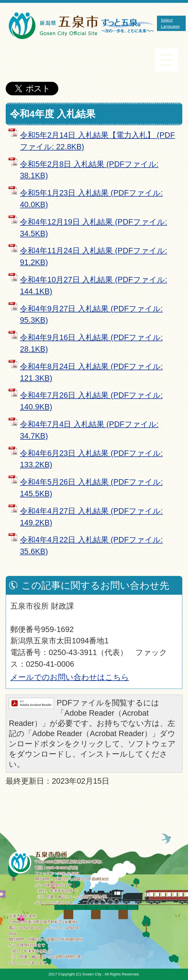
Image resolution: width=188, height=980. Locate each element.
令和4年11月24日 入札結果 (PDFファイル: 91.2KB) (94, 256)
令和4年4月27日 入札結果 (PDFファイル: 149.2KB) (91, 517)
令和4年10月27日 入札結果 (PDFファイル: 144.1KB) (94, 285)
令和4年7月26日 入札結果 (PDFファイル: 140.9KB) (91, 401)
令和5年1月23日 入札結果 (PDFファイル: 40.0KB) (91, 199)
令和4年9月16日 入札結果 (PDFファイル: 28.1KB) (91, 343)
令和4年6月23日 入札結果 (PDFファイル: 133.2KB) (91, 459)
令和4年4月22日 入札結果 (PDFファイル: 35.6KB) (91, 545)
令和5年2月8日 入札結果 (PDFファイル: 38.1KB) (89, 170)
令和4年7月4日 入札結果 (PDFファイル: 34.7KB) (89, 430)
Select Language (170, 23)
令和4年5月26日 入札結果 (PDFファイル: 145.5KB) (91, 488)
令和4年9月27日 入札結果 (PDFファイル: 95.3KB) (91, 314)
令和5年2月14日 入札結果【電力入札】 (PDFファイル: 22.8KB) (97, 141)
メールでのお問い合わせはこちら (70, 677)
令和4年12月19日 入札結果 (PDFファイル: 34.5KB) (94, 228)
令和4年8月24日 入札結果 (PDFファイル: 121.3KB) (91, 372)
